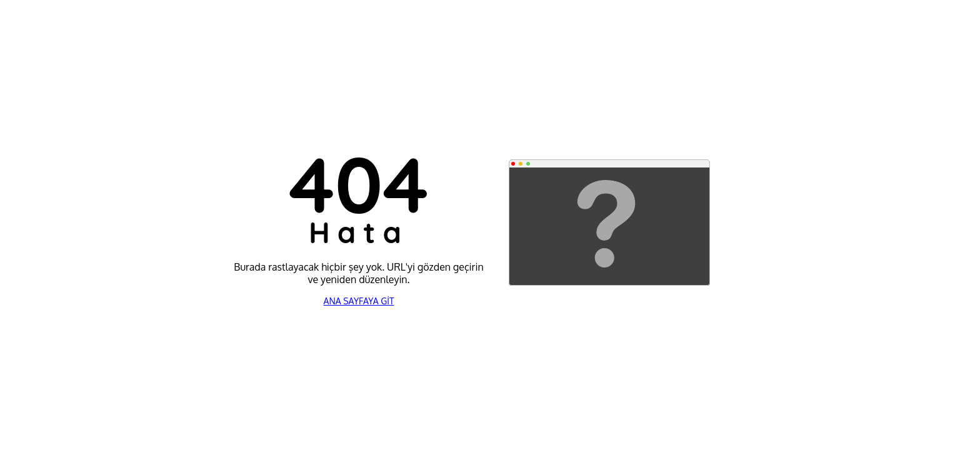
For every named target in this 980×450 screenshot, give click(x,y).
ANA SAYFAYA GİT (359, 301)
